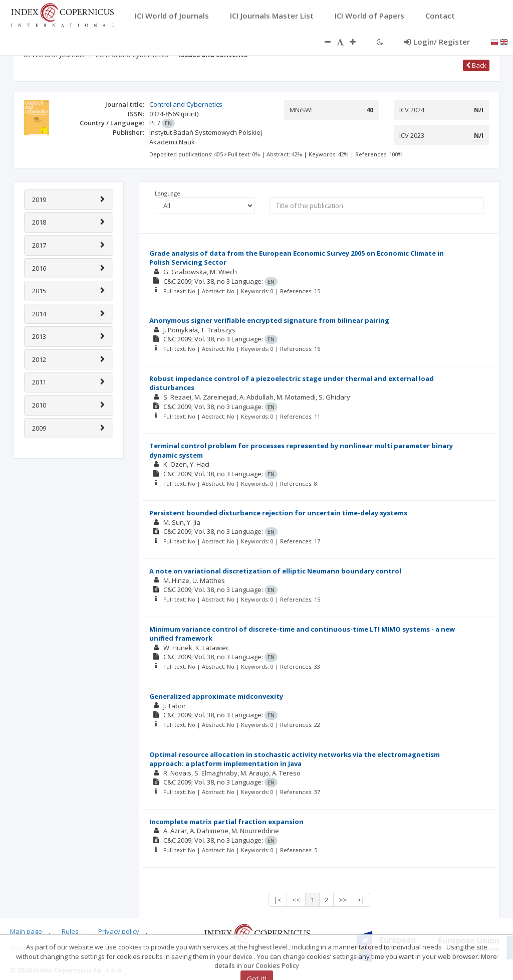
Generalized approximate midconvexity (216, 696)
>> (343, 900)
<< (296, 900)
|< (278, 900)
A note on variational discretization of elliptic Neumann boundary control (275, 571)
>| (361, 900)
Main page (26, 931)
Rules (70, 931)
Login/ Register (437, 42)
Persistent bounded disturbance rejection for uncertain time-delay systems (278, 513)
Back (476, 65)
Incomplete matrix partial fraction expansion (226, 822)
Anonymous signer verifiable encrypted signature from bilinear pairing (269, 320)
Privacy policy (119, 931)
